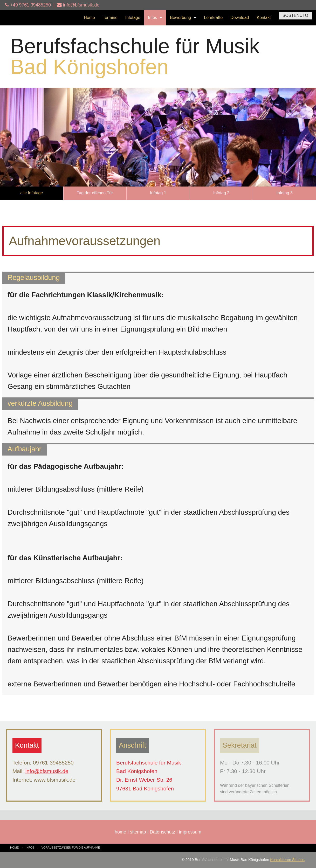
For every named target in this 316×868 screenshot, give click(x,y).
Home (89, 18)
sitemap (138, 832)
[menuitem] (89, 18)
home (120, 832)
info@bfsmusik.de (81, 5)
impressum (190, 832)
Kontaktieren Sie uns (287, 860)
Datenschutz (162, 832)
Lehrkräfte (213, 18)
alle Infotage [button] (32, 193)
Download (240, 18)
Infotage (133, 18)
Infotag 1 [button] (158, 193)
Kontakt (264, 18)
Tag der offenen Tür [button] (95, 193)
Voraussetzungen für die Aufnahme (71, 848)
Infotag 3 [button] (285, 193)
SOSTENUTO (295, 15)
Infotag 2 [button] (221, 193)
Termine (110, 18)
